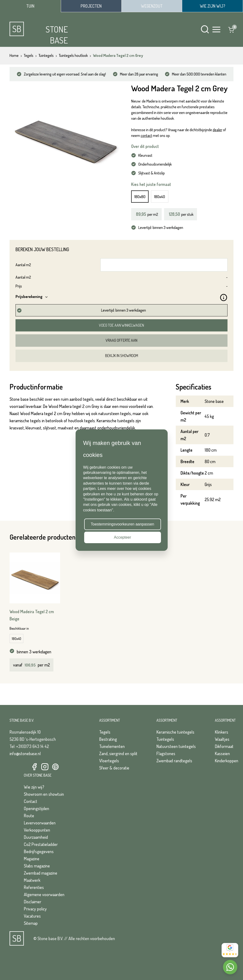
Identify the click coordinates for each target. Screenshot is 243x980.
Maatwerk (32, 880)
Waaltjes (222, 739)
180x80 (140, 197)
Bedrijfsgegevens (39, 851)
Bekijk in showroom (122, 356)
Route (29, 816)
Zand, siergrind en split (118, 753)
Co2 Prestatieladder (41, 844)
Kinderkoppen (227, 761)
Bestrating (108, 739)
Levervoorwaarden (40, 823)
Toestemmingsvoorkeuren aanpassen (123, 524)
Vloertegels (109, 761)
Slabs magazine (37, 866)
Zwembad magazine (41, 873)
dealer (217, 130)
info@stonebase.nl (25, 753)
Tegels (105, 732)
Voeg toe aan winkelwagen (121, 325)
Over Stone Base (38, 775)
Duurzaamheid (36, 837)
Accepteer (122, 537)
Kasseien (222, 753)
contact (146, 135)
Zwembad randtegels (174, 761)
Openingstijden (36, 808)
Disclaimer (33, 902)
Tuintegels (165, 739)
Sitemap (31, 923)
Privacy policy (35, 909)
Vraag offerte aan (121, 340)
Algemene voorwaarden (44, 894)
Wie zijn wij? (34, 787)
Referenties (34, 887)
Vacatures (32, 916)
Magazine (32, 859)
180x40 (160, 197)
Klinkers (222, 732)
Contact (31, 801)
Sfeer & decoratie (114, 768)
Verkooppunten (37, 830)
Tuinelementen (112, 746)
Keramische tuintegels (175, 732)
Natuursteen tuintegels (176, 746)
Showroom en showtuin (44, 794)
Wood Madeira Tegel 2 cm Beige (32, 615)
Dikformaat (224, 746)
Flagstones (166, 753)
